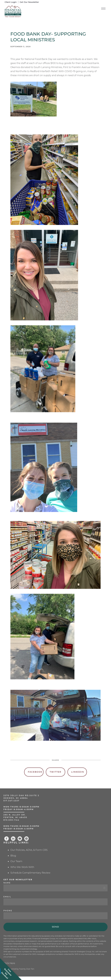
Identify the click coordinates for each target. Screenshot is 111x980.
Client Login (11, 2)
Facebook (35, 772)
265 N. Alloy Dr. (15, 815)
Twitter (55, 772)
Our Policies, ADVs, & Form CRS (29, 850)
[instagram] (26, 839)
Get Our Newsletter (29, 2)
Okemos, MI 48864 (16, 798)
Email (7, 897)
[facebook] (7, 839)
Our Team (16, 861)
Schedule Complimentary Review (30, 873)
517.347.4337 (11, 801)
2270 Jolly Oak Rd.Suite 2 (21, 795)
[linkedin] (13, 839)
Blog (13, 856)
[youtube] (20, 839)
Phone (8, 911)
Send (55, 927)
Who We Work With (22, 867)
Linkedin (78, 772)
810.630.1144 (11, 820)
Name (7, 883)
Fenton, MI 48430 (15, 817)
